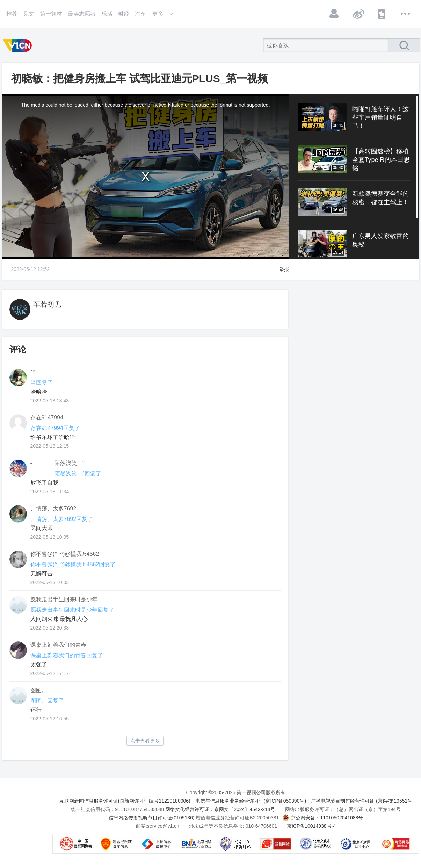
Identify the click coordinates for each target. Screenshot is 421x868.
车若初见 (47, 304)
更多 (406, 14)
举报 (284, 269)
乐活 (107, 14)
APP (382, 14)
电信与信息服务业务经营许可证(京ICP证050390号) (251, 801)
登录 (334, 14)
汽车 (140, 14)
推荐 (12, 14)
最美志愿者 (82, 14)
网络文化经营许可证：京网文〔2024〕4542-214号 (220, 809)
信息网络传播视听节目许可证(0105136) (152, 818)
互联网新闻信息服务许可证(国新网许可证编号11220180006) (125, 801)
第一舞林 (51, 14)
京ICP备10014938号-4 (311, 826)
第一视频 (19, 45)
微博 (358, 14)
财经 (124, 14)
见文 (29, 14)
